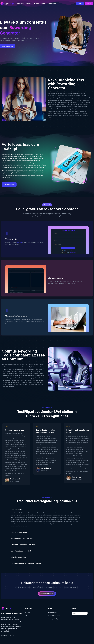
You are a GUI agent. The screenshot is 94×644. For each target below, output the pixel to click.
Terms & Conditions (54, 616)
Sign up (89, 4)
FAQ (26, 616)
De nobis (27, 613)
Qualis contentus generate (17, 316)
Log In (80, 4)
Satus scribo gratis (7, 46)
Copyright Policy (53, 619)
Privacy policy (52, 613)
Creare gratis (11, 239)
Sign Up (19, 242)
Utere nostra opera (56, 278)
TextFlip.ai (11, 636)
